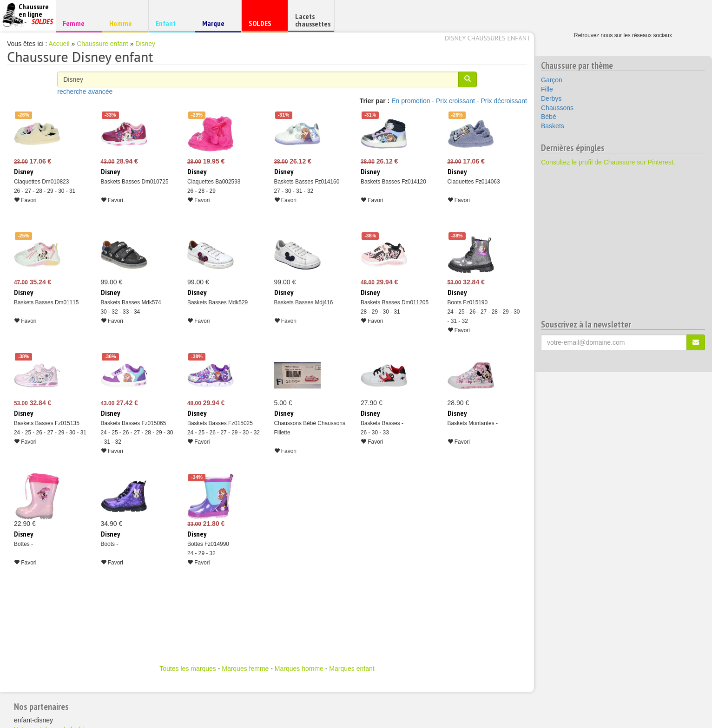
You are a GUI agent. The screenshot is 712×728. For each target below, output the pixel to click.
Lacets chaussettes (313, 20)
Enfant (170, 23)
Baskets (553, 126)
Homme (124, 23)
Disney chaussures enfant (488, 38)
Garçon (552, 80)
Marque (217, 25)
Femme (77, 23)
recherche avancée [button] (85, 92)
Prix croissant (455, 101)
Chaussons (557, 108)
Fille (547, 89)
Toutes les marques (188, 669)
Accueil (59, 44)
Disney (145, 44)
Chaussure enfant (102, 44)
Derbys (551, 98)
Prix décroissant (504, 101)
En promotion (411, 101)
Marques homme (299, 669)
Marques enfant (352, 669)
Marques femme (245, 669)
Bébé (549, 117)
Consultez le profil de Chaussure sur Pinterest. (608, 162)
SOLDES (263, 25)
